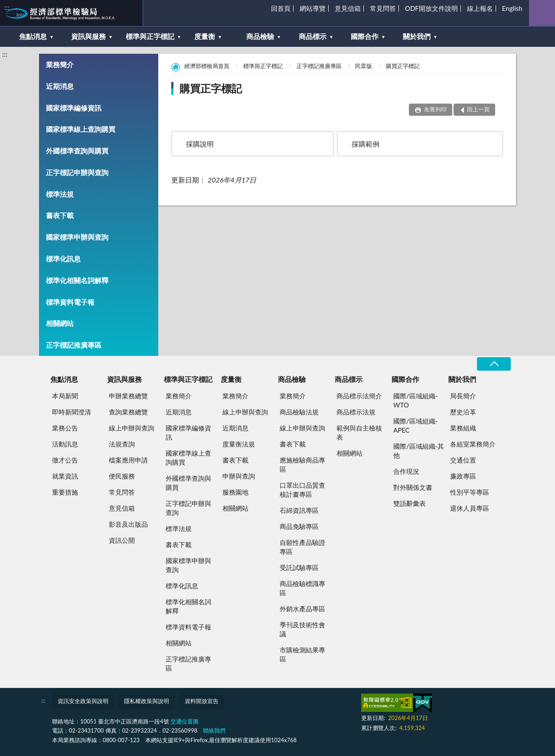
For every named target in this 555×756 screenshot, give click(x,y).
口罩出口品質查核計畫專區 (302, 490)
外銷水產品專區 (302, 609)
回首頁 (281, 8)
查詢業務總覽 (128, 412)
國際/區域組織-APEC (415, 425)
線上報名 (480, 8)
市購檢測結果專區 (302, 654)
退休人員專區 (470, 508)
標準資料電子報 (70, 302)
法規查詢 (122, 444)
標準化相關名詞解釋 (77, 280)
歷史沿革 (463, 412)
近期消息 (60, 86)
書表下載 (60, 215)
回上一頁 (478, 109)
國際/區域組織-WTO (415, 400)
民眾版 (364, 66)
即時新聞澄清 (72, 412)
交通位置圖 (184, 721)
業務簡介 (60, 64)
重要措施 (65, 492)
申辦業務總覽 (128, 396)
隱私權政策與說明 (147, 701)
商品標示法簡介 (359, 396)
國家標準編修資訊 (74, 108)
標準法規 (60, 194)
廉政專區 (463, 476)
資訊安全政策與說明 (83, 701)
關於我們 (417, 36)
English (512, 8)
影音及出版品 (128, 524)
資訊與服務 (88, 36)
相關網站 (60, 323)
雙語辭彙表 (410, 503)
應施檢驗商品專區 (302, 464)
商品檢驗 (260, 36)
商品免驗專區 (299, 526)
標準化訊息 (63, 259)
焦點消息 (33, 36)
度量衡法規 (239, 444)
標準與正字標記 (150, 36)
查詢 (542, 13)
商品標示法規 (356, 412)
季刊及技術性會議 (302, 629)
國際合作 (365, 36)
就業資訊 (65, 476)
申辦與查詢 (239, 476)
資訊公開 (122, 540)
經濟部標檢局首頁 (207, 66)
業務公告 (65, 428)
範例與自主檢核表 (359, 432)
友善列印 (434, 109)
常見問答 (383, 8)
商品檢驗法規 (299, 412)
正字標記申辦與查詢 (77, 172)
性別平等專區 (470, 492)
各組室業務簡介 (473, 444)
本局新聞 (65, 396)
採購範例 (366, 144)
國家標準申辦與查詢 (77, 237)
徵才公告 (65, 460)
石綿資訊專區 (299, 510)
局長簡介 (463, 396)
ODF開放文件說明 (431, 8)
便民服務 (122, 476)
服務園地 (235, 492)
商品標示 (313, 36)
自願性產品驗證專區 (302, 547)
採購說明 (200, 144)
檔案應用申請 (128, 460)
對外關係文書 (413, 487)
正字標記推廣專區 (74, 345)
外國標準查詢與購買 (77, 151)
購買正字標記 (403, 66)
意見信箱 (348, 8)
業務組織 (463, 428)
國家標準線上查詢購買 (81, 129)
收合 (494, 364)
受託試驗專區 (299, 567)
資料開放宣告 (202, 701)
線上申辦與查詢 (132, 428)
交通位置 (463, 460)
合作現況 (406, 471)
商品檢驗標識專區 (302, 588)
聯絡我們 (214, 730)
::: (7, 7)
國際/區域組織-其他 (419, 451)
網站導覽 (313, 8)
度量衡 (205, 36)
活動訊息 (65, 444)
